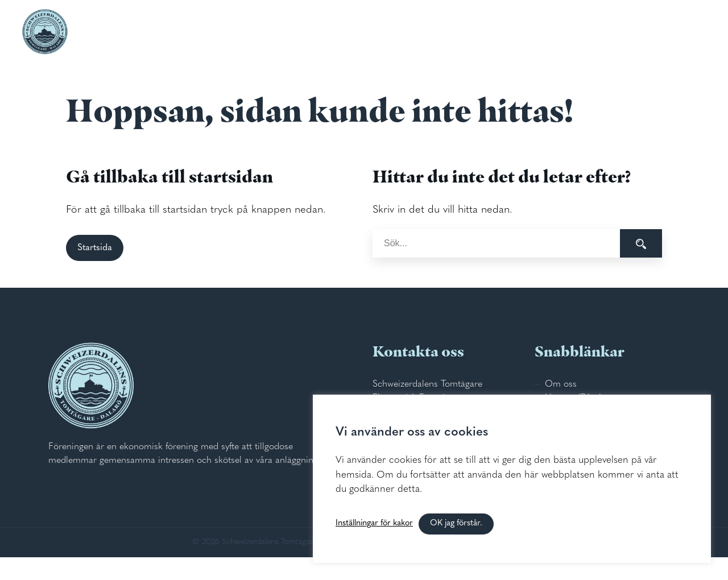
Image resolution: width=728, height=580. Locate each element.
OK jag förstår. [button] (456, 523)
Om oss (561, 384)
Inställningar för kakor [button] (374, 523)
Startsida (95, 248)
